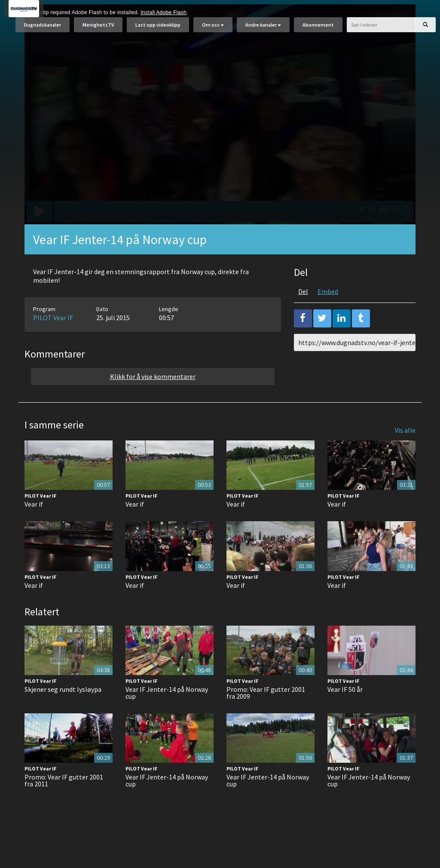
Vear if (34, 526)
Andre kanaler (263, 29)
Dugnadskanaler (43, 29)
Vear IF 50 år (345, 711)
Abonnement (318, 29)
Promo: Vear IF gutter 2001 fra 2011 (64, 802)
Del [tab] (303, 313)
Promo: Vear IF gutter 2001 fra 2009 (266, 714)
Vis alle (405, 452)
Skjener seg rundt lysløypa (63, 711)
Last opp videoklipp (158, 29)
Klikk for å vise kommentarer (153, 398)
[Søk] (425, 29)
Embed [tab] (328, 313)
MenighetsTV (98, 29)
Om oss (213, 29)
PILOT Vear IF (53, 339)
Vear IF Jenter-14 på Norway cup (167, 714)
